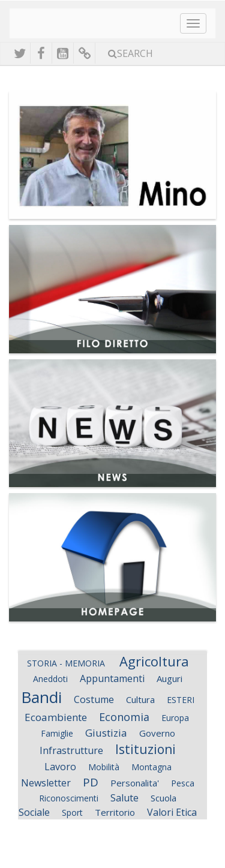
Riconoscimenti (69, 798)
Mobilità (104, 767)
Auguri (169, 678)
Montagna (151, 767)
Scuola (163, 798)
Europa (176, 718)
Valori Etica (172, 812)
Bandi (41, 697)
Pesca (183, 783)
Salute (124, 798)
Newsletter (46, 783)
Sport (72, 813)
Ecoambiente (56, 717)
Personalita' (135, 783)
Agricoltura (154, 661)
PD (91, 782)
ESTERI (181, 700)
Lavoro (60, 767)
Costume (94, 699)
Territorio (115, 812)
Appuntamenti (112, 678)
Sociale (34, 812)
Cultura (140, 699)
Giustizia (106, 733)
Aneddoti (50, 679)
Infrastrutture (71, 750)
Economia (124, 717)
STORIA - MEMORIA (67, 663)
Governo (157, 733)
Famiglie (57, 733)
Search (130, 53)
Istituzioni (145, 749)
